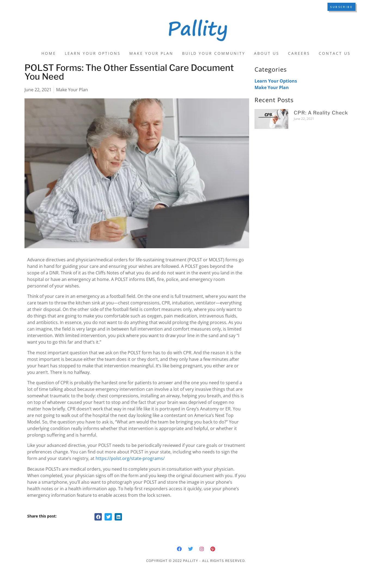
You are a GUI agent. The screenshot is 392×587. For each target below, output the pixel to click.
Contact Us (335, 53)
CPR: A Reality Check (321, 113)
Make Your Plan (151, 53)
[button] (98, 517)
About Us (267, 53)
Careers (299, 53)
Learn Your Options (93, 53)
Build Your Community (214, 53)
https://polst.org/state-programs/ (131, 458)
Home (49, 53)
